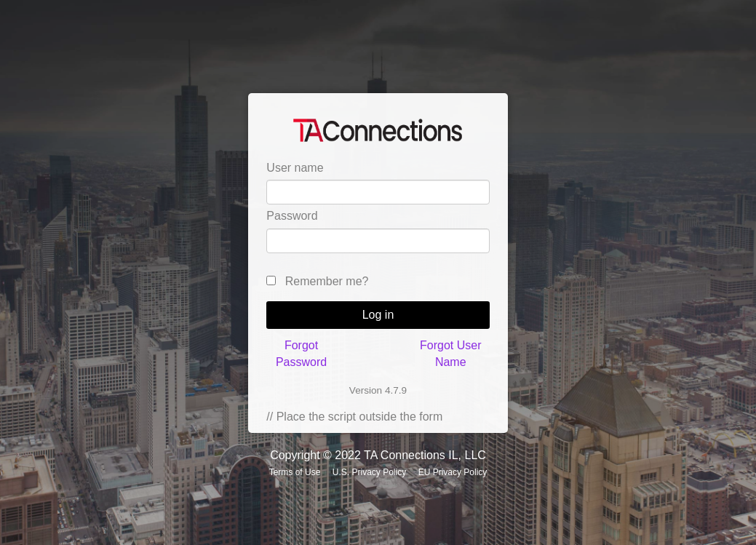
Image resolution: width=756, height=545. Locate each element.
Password (292, 216)
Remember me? (327, 281)
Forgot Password (301, 353)
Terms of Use (295, 472)
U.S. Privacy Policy (369, 472)
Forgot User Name (450, 353)
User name (295, 168)
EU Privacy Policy (453, 472)
